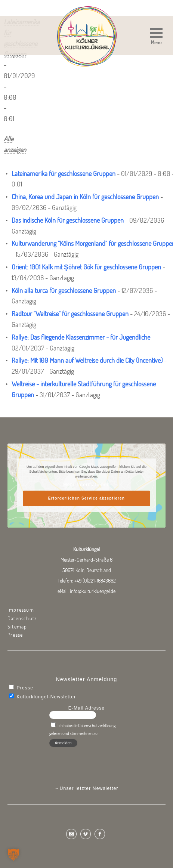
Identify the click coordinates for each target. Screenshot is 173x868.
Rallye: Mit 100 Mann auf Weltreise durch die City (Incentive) (87, 360)
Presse (15, 635)
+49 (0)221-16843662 (95, 581)
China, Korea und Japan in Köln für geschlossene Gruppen (85, 197)
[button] (156, 37)
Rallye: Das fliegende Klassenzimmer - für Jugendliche (81, 337)
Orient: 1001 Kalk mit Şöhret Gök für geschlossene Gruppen (86, 267)
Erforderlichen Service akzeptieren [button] (86, 498)
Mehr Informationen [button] (87, 485)
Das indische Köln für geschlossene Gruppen (68, 220)
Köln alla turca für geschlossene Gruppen (64, 291)
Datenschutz (22, 618)
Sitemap (17, 627)
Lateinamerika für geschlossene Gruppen (64, 174)
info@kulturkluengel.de (93, 591)
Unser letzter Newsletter (89, 788)
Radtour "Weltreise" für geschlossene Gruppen (70, 314)
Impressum (21, 610)
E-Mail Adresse (87, 708)
